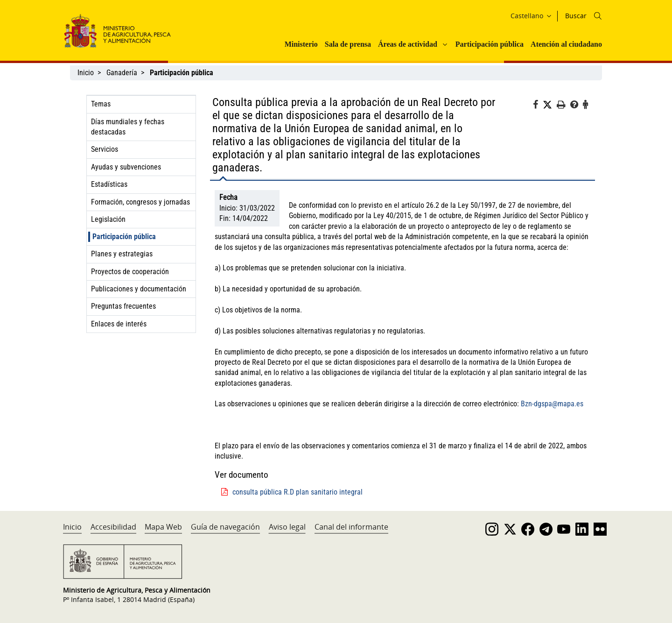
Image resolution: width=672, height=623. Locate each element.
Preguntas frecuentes (123, 306)
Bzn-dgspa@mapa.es (552, 404)
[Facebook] (538, 106)
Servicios (105, 149)
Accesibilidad (113, 527)
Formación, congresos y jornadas (140, 202)
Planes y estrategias (122, 254)
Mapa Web (163, 527)
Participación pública (490, 44)
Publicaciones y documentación (139, 289)
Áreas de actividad (408, 44)
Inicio (86, 73)
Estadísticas (109, 184)
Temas (101, 104)
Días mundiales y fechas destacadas (128, 127)
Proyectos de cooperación (130, 272)
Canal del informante (351, 527)
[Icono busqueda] (598, 16)
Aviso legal (287, 527)
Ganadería (122, 73)
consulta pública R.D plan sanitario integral (297, 492)
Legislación (108, 219)
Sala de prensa (348, 44)
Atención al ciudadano (566, 44)
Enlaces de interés (119, 324)
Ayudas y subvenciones (126, 167)
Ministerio (301, 44)
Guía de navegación (225, 527)
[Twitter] (550, 105)
